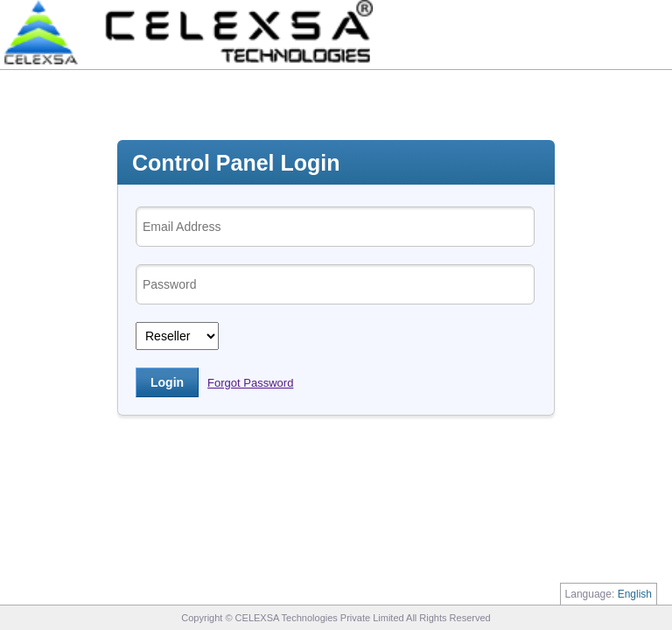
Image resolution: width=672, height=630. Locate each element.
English (635, 594)
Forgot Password (250, 383)
